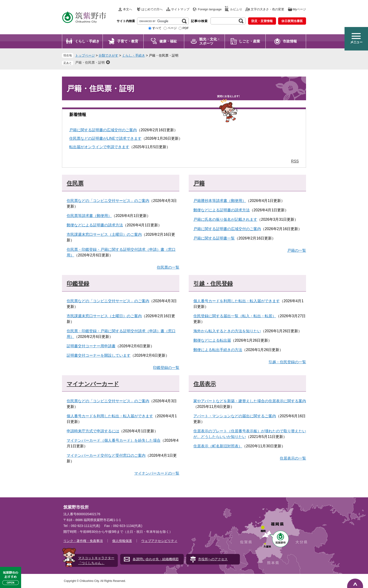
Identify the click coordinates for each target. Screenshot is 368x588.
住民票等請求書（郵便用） (89, 216)
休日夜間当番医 (292, 21)
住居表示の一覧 (293, 458)
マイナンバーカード (93, 384)
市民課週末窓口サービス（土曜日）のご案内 (104, 234)
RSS (295, 161)
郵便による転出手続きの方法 (218, 350)
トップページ (85, 55)
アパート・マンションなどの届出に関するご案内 (235, 416)
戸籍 (199, 183)
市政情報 (290, 41)
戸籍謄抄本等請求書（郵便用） (220, 201)
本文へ (128, 9)
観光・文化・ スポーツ (210, 41)
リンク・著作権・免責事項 (83, 541)
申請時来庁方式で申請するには (93, 431)
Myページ (299, 9)
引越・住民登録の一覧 (287, 362)
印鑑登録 (78, 284)
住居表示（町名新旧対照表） (218, 446)
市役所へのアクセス (213, 559)
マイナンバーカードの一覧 (157, 473)
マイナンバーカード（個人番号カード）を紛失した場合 (114, 440)
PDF (186, 28)
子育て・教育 (128, 41)
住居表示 (205, 384)
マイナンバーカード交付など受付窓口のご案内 (106, 455)
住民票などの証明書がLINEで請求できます (105, 138)
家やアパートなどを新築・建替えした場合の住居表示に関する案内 (250, 401)
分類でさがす (108, 55)
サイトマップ (180, 9)
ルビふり (236, 9)
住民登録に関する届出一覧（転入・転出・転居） (235, 316)
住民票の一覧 (168, 267)
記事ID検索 (199, 21)
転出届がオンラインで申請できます (99, 147)
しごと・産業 (249, 41)
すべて (157, 28)
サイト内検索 (126, 21)
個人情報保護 (122, 541)
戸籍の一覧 (297, 250)
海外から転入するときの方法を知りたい (227, 331)
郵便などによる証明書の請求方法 (95, 225)
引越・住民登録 (213, 284)
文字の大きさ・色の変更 (267, 9)
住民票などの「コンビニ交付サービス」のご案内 (108, 201)
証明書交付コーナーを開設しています (99, 355)
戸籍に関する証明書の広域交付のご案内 (103, 130)
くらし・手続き (87, 41)
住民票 (75, 183)
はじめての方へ (152, 9)
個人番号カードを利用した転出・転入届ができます (237, 301)
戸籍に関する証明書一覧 (214, 238)
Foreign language (210, 9)
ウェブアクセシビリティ (159, 541)
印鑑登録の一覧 (166, 368)
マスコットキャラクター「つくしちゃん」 (96, 560)
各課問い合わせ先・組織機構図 (156, 559)
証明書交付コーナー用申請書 (91, 346)
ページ (172, 28)
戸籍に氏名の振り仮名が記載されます (225, 219)
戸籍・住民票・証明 (90, 62)
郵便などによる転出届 (212, 340)
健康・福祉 (168, 41)
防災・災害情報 (262, 21)
